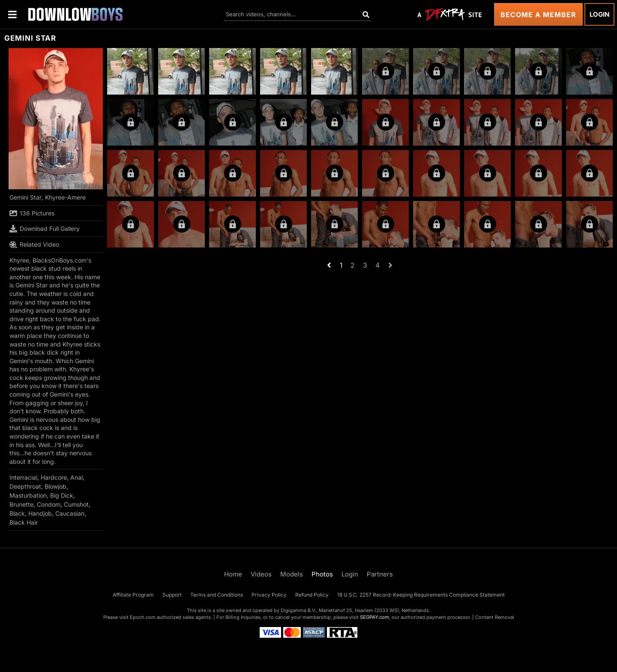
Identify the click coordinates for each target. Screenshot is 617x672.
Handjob (40, 513)
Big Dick (62, 495)
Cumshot (76, 504)
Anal (76, 477)
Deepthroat (25, 486)
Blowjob (55, 486)
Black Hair (24, 522)
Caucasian (70, 513)
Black (17, 513)
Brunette (21, 504)
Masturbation (28, 495)
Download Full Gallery (45, 229)
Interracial (23, 477)
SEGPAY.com (374, 617)
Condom (49, 504)
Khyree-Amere (65, 197)
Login (599, 14)
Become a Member (538, 15)
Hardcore (54, 477)
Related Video (34, 245)
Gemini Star (25, 197)
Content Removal (495, 617)
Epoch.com (143, 617)
